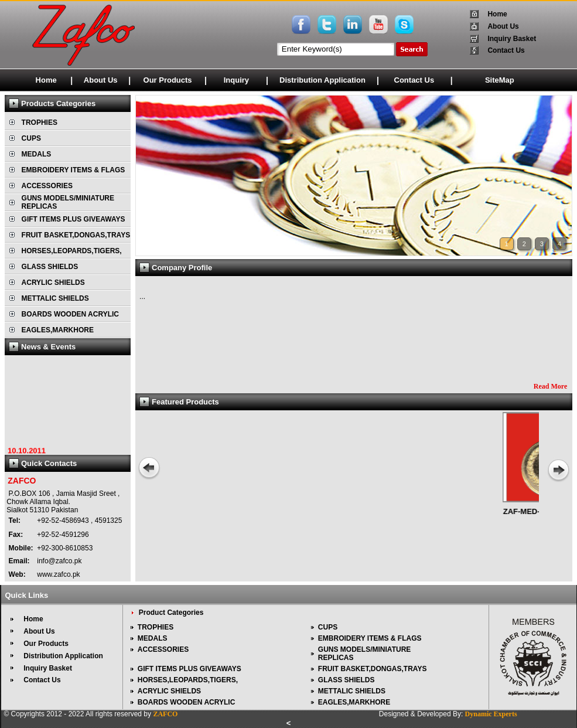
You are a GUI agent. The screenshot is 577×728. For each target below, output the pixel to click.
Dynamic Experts (491, 714)
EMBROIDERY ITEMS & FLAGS (74, 170)
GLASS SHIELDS (50, 267)
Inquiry (236, 80)
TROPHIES (40, 123)
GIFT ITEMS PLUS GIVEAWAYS (74, 219)
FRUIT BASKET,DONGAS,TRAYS (76, 235)
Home (497, 14)
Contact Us (506, 50)
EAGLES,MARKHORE (58, 330)
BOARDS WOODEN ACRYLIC (70, 314)
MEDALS (37, 154)
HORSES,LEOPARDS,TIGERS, (72, 251)
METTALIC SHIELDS (55, 298)
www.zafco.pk (58, 574)
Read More (550, 386)
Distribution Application (322, 80)
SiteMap (500, 80)
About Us (503, 26)
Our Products (168, 80)
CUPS (31, 138)
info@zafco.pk (59, 561)
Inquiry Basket (512, 39)
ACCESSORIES (47, 186)
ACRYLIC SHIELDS (53, 283)
